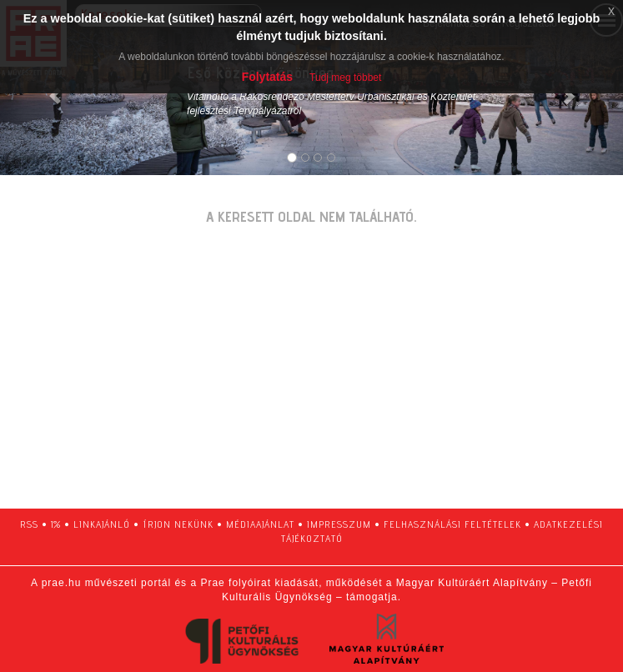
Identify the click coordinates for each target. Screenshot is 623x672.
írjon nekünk (178, 524)
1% (56, 524)
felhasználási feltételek (452, 524)
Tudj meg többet (345, 78)
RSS (29, 524)
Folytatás (267, 77)
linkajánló (102, 524)
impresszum (339, 524)
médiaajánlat (260, 524)
